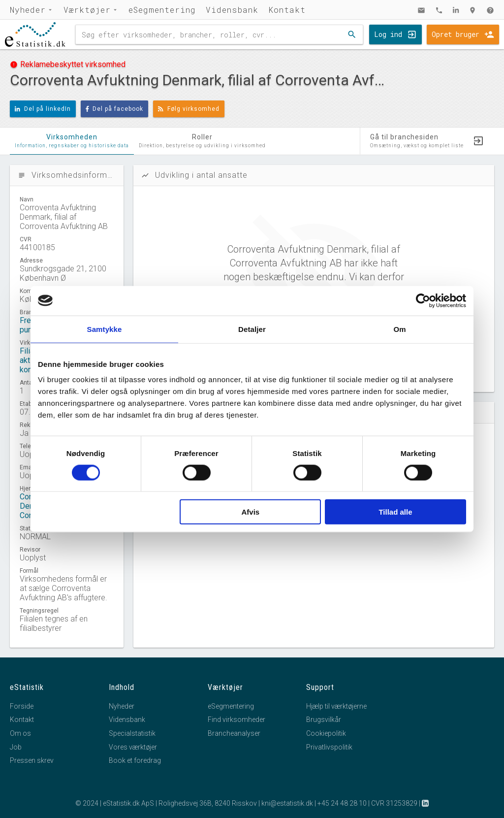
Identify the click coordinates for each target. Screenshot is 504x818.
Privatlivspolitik (329, 747)
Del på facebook (115, 109)
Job (16, 747)
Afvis (251, 512)
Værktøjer (87, 10)
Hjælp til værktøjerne (336, 706)
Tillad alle (395, 512)
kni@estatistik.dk (287, 803)
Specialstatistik (132, 733)
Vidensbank (232, 10)
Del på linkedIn (43, 109)
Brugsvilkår (324, 720)
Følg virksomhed (189, 109)
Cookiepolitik (326, 733)
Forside (22, 706)
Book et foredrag (135, 760)
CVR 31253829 (394, 803)
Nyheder (28, 10)
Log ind (388, 34)
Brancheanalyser (234, 733)
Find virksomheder (236, 720)
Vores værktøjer (133, 747)
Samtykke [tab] (105, 329)
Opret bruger (456, 34)
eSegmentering (162, 10)
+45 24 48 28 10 (342, 803)
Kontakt (287, 10)
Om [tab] (399, 329)
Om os (20, 733)
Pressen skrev (32, 760)
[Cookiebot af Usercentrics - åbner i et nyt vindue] (423, 300)
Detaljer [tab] (252, 329)
